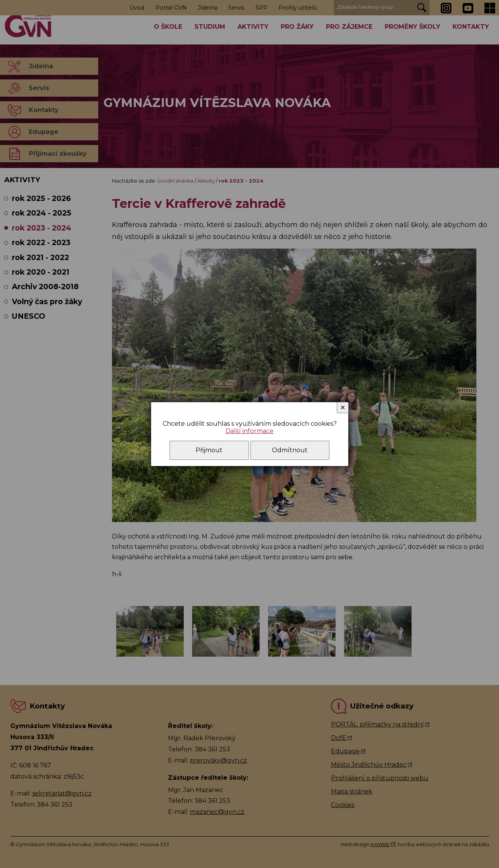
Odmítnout (290, 450)
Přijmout (209, 450)
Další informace (249, 431)
